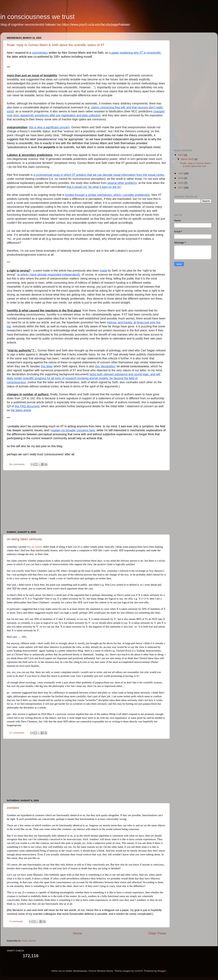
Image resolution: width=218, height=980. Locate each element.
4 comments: (17, 921)
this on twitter (34, 547)
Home (77, 933)
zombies (13, 808)
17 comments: (17, 733)
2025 (181, 155)
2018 (181, 183)
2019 (181, 178)
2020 (181, 173)
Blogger (162, 971)
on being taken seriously (24, 539)
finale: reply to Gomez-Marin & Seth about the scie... (196, 165)
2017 (181, 188)
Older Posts (157, 933)
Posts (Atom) (29, 941)
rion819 (139, 971)
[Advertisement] (86, 500)
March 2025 (188, 159)
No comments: (18, 464)
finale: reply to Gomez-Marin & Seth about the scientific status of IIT (56, 45)
